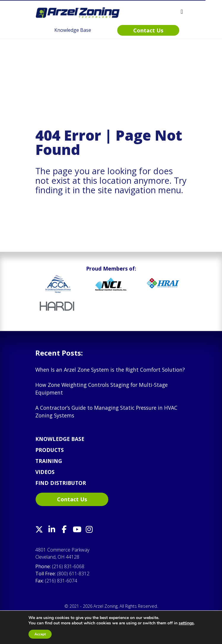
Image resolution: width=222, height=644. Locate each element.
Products (50, 450)
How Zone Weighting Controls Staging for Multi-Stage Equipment (102, 389)
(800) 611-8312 (73, 574)
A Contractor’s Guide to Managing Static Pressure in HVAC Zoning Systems (106, 411)
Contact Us (72, 499)
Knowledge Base (60, 439)
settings (186, 623)
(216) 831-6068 (68, 566)
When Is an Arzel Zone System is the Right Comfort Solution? (110, 370)
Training (49, 461)
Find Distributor (61, 483)
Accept (40, 634)
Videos (45, 472)
